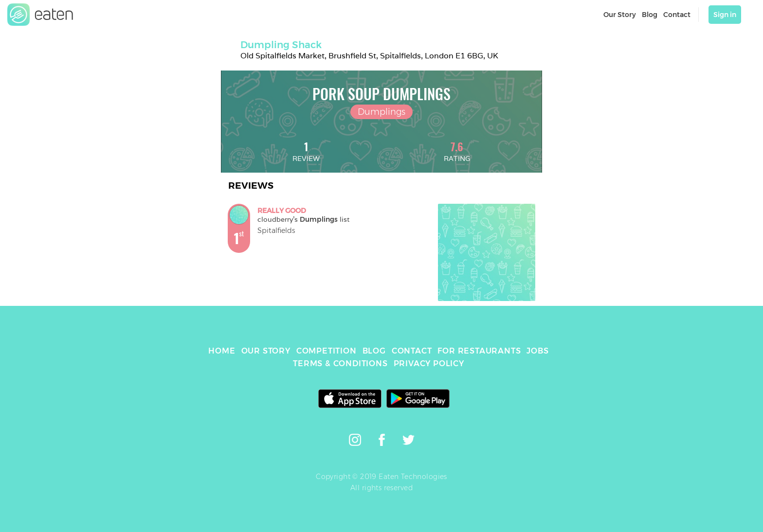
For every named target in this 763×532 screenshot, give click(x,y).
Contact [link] (677, 15)
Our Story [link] (620, 15)
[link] (40, 15)
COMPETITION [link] (327, 351)
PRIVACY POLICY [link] (429, 364)
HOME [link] (222, 351)
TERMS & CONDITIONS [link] (340, 364)
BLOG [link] (374, 351)
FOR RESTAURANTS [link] (479, 351)
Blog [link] (650, 15)
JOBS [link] (537, 351)
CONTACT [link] (412, 351)
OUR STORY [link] (266, 351)
